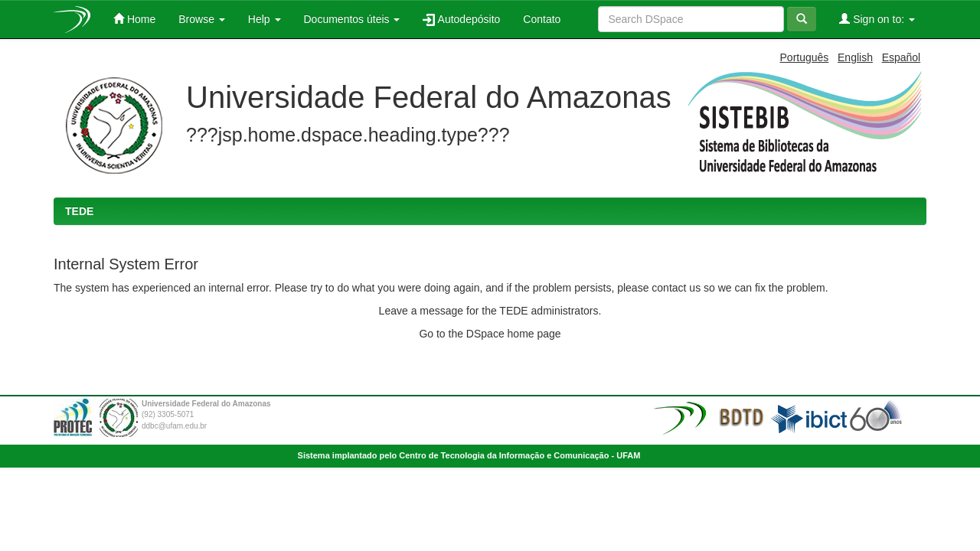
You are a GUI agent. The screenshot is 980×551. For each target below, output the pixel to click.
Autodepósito (461, 20)
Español (902, 57)
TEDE (79, 211)
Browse (202, 19)
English (855, 57)
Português (805, 57)
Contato (542, 19)
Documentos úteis (352, 19)
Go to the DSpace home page (490, 334)
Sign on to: (877, 19)
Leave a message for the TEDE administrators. (490, 311)
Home (134, 19)
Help (265, 19)
